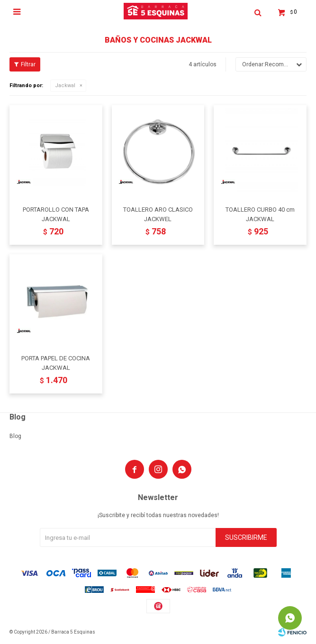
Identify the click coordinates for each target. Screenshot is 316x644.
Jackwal (65, 85)
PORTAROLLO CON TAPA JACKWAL (56, 214)
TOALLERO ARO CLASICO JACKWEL (158, 214)
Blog (15, 436)
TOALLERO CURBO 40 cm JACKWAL (260, 214)
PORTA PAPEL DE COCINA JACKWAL (56, 363)
